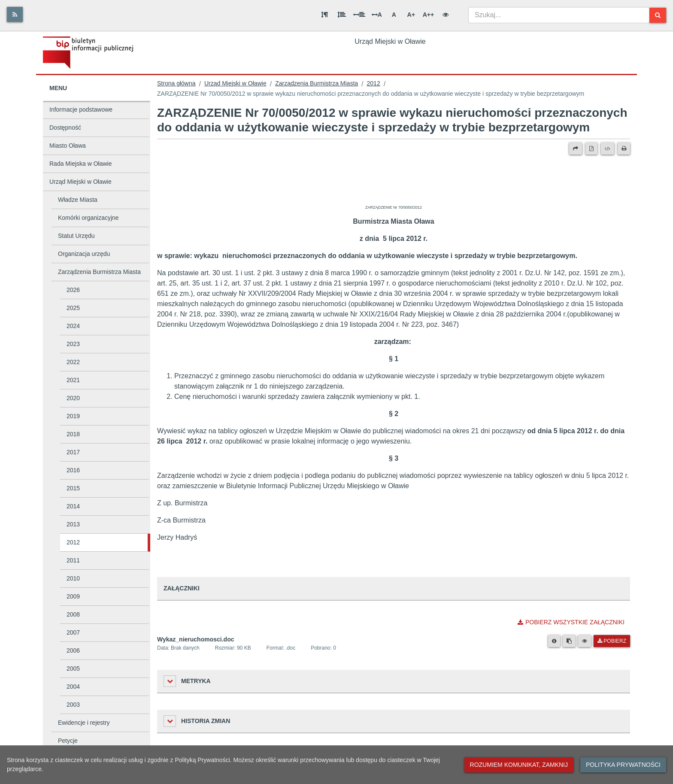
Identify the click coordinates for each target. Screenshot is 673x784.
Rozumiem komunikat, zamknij (519, 765)
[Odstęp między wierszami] (342, 15)
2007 (73, 632)
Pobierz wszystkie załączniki (571, 622)
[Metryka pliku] (554, 641)
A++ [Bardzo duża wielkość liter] (428, 15)
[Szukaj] (658, 15)
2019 (73, 416)
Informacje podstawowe (81, 109)
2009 (73, 596)
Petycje (68, 741)
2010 (73, 578)
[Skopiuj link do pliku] (569, 641)
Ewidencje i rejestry (84, 723)
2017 (73, 452)
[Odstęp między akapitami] (324, 15)
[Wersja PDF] (591, 149)
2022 (73, 362)
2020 (73, 398)
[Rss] (15, 14)
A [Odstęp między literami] (377, 15)
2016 (73, 470)
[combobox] (559, 15)
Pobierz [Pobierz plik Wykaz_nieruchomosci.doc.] (612, 641)
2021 (73, 380)
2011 (73, 560)
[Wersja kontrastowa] (446, 15)
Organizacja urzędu (84, 254)
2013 (73, 524)
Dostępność (65, 128)
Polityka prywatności (623, 765)
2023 (73, 344)
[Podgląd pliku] (585, 641)
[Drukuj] (624, 149)
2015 (73, 488)
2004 (73, 687)
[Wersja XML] (608, 149)
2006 (73, 650)
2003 (73, 705)
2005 (73, 669)
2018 (73, 434)
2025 (73, 308)
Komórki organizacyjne (88, 218)
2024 (73, 326)
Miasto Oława (68, 146)
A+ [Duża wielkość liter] (411, 15)
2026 (73, 290)
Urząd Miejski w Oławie (80, 182)
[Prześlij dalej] (576, 149)
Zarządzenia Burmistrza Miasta (99, 272)
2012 (73, 542)
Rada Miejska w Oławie (81, 164)
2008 (73, 614)
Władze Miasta (78, 200)
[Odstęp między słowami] (359, 15)
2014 (73, 506)
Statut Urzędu (76, 236)
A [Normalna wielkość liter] (394, 15)
